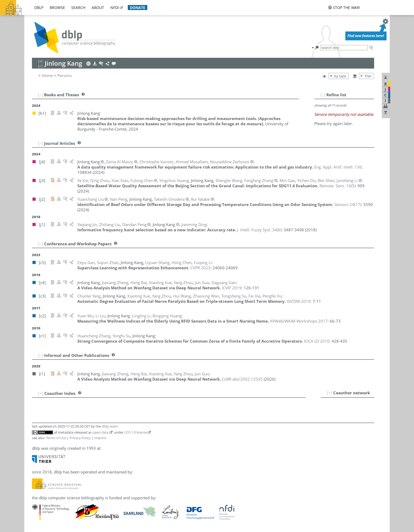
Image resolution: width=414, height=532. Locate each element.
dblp (39, 8)
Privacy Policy (80, 438)
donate (138, 8)
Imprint (100, 438)
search (78, 8)
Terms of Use (56, 438)
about (98, 8)
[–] (323, 95)
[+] (330, 393)
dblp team (110, 426)
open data (100, 432)
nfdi (115, 8)
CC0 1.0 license (136, 432)
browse (57, 8)
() (337, 186)
